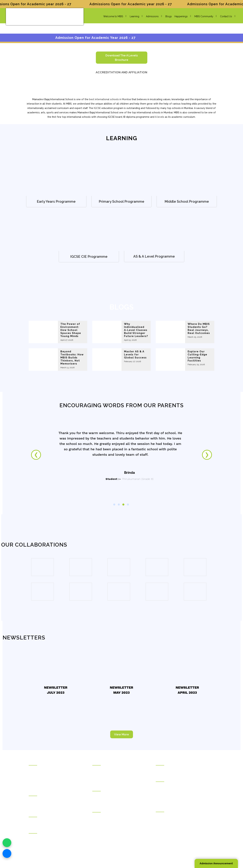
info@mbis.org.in (62, 847)
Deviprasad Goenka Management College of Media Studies (184, 797)
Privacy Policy (163, 851)
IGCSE (97, 108)
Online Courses (164, 762)
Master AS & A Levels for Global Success (135, 355)
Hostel (32, 793)
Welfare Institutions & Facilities (45, 831)
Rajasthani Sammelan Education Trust (49, 762)
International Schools (104, 788)
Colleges (97, 809)
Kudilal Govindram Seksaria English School (116, 774)
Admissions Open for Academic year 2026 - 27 (138, 4)
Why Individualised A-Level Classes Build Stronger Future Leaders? (136, 330)
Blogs (167, 16)
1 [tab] (114, 505)
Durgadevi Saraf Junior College (109, 830)
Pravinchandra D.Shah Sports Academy (50, 837)
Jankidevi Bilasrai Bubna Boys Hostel (49, 805)
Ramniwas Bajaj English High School (112, 779)
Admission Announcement (216, 863)
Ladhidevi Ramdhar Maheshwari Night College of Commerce (119, 823)
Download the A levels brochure (122, 58)
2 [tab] (119, 505)
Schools (97, 762)
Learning (133, 16)
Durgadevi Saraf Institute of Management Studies (182, 786)
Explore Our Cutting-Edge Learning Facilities (197, 356)
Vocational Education (167, 809)
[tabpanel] (122, 460)
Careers (33, 784)
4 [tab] (128, 505)
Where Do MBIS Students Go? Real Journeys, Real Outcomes (199, 329)
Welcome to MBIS (111, 16)
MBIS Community (202, 16)
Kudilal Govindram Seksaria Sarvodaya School (117, 769)
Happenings (179, 16)
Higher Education (165, 779)
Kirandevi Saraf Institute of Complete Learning (180, 830)
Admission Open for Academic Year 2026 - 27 (113, 38)
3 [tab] (123, 505)
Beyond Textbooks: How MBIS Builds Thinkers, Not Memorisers (72, 358)
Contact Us (224, 16)
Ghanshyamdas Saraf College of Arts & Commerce (120, 816)
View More (122, 734)
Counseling (35, 814)
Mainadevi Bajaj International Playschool (114, 800)
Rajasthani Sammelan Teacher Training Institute (181, 821)
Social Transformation (40, 774)
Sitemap (177, 851)
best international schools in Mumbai (110, 99)
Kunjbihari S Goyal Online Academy (175, 769)
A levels (160, 117)
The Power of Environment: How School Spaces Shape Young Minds (71, 330)
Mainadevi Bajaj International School (112, 795)
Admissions (151, 16)
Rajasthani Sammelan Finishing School (177, 816)
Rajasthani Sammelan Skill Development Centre (181, 825)
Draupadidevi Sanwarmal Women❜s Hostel (52, 800)
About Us (34, 769)
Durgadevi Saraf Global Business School (178, 790)
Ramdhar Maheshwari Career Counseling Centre (55, 821)
